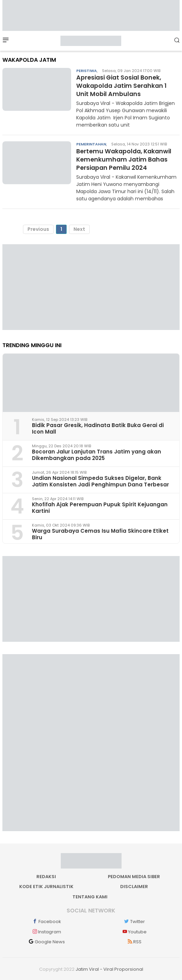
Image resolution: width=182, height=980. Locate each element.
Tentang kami (90, 896)
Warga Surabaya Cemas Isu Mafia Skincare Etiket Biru (100, 533)
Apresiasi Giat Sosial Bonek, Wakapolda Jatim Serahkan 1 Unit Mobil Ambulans (123, 85)
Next (79, 228)
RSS (134, 941)
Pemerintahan (91, 144)
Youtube (134, 931)
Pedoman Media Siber (134, 876)
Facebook (46, 921)
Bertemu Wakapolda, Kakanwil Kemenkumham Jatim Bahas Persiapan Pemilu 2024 (125, 159)
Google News (46, 941)
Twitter (134, 921)
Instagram (46, 931)
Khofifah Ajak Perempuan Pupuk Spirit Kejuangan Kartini (100, 507)
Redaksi (46, 876)
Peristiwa (87, 71)
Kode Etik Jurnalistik (46, 886)
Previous (38, 228)
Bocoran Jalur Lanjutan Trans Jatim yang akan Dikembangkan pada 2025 (96, 454)
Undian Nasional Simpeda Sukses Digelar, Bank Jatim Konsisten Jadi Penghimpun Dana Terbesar (100, 481)
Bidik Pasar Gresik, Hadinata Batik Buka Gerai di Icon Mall (98, 428)
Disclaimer (134, 886)
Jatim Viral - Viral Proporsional (109, 969)
